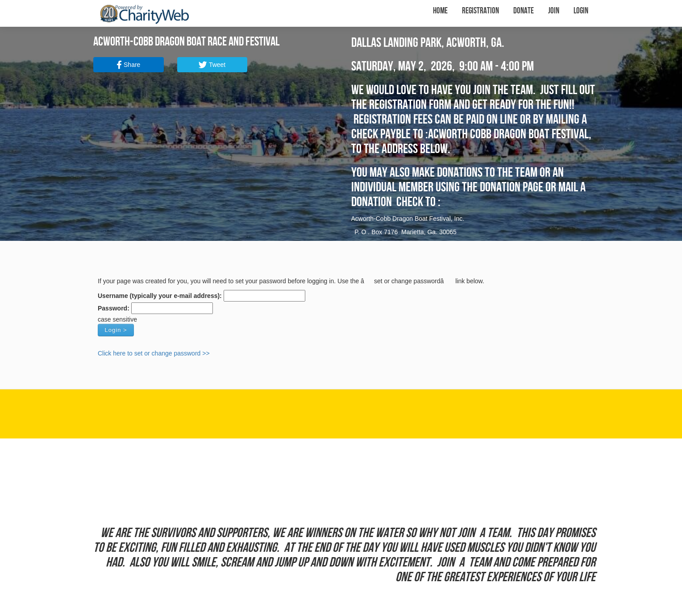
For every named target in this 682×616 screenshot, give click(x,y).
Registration (480, 11)
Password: (114, 308)
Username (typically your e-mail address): (160, 296)
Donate (524, 11)
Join (554, 11)
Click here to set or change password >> (154, 353)
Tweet (212, 65)
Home (440, 11)
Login (581, 11)
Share (128, 65)
